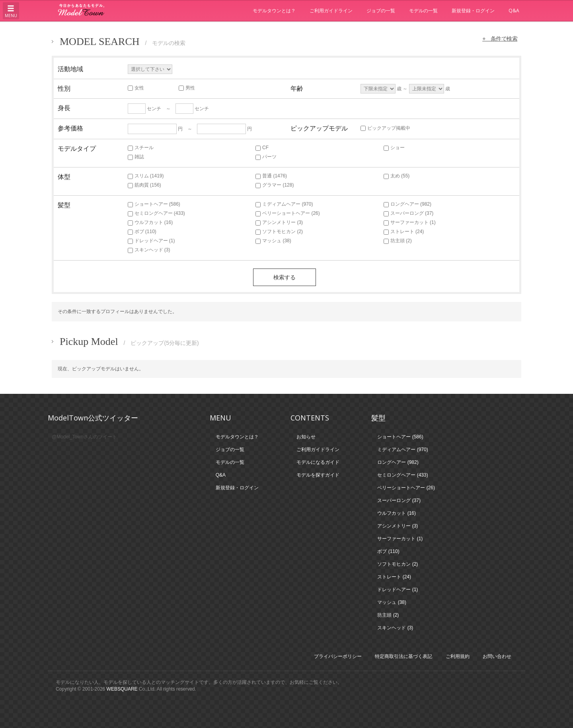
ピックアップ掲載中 (385, 128)
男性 (187, 88)
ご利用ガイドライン (331, 11)
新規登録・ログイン (473, 11)
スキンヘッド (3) (149, 250)
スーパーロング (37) (409, 213)
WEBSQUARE (122, 689)
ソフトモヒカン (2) (279, 232)
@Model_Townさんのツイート (84, 437)
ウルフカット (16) (150, 222)
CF (262, 148)
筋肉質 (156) (144, 185)
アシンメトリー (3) (279, 222)
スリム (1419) (146, 176)
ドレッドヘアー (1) (151, 241)
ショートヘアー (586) (154, 204)
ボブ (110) (142, 232)
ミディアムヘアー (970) (284, 204)
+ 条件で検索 (499, 39)
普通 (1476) (271, 176)
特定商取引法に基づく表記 (403, 656)
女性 (136, 88)
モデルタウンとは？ (274, 11)
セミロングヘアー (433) (156, 213)
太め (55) (397, 176)
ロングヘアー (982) (407, 204)
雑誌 (136, 157)
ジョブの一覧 (381, 11)
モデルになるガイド (318, 462)
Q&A (514, 11)
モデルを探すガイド (318, 475)
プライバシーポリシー (338, 656)
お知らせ (306, 437)
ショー (394, 148)
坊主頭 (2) (398, 241)
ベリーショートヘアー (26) (288, 213)
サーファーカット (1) (410, 222)
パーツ (266, 157)
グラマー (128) (275, 185)
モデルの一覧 (423, 11)
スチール (141, 148)
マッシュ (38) (273, 241)
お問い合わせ (497, 656)
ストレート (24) (404, 232)
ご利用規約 (458, 656)
